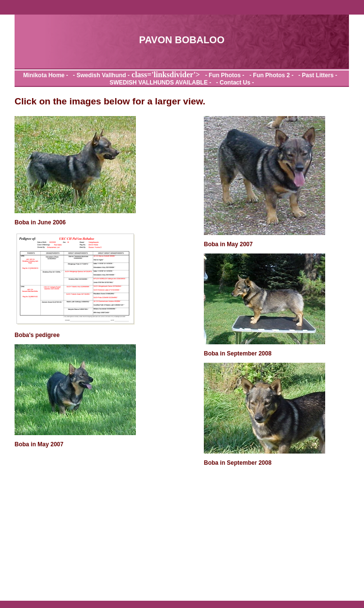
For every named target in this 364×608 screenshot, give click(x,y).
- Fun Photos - (223, 75)
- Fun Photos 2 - (271, 75)
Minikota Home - (47, 75)
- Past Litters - (317, 75)
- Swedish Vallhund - (100, 75)
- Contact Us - (234, 83)
